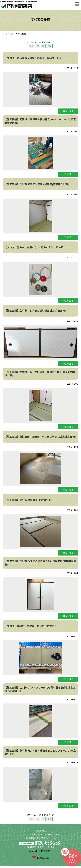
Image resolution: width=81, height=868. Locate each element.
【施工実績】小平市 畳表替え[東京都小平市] (29, 500)
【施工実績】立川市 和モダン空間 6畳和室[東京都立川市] (37, 184)
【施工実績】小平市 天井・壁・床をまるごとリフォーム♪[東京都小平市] (40, 752)
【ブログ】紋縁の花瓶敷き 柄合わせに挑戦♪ (31, 626)
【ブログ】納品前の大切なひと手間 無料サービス (33, 58)
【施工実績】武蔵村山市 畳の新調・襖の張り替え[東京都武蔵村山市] (40, 374)
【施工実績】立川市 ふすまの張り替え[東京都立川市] (35, 311)
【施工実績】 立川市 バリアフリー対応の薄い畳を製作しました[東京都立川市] (40, 689)
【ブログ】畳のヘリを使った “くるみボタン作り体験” (34, 247)
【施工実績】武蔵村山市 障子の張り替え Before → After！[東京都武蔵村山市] (40, 121)
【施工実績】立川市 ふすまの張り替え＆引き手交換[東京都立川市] (40, 563)
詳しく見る (68, 111)
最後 (49, 46)
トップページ (8, 34)
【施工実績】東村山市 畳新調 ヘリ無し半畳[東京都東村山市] (40, 437)
